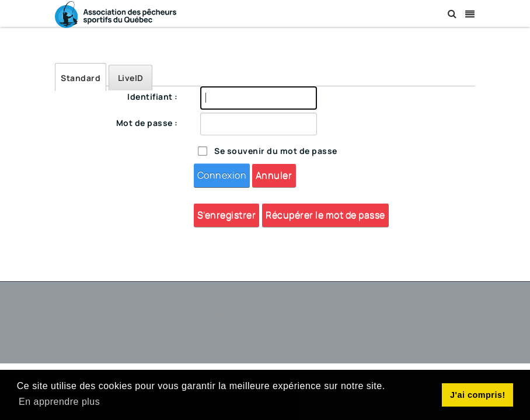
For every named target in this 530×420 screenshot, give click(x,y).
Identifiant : (153, 97)
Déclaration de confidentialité (405, 315)
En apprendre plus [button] (59, 402)
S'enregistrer (227, 215)
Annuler (274, 175)
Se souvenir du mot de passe (276, 151)
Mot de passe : (147, 123)
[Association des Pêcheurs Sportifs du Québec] (116, 14)
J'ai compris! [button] (478, 395)
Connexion (222, 175)
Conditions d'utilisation (271, 330)
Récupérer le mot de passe (325, 215)
